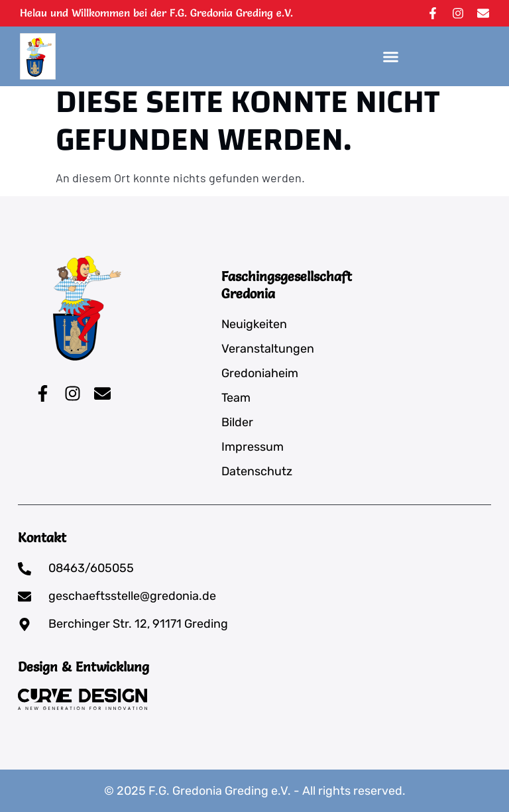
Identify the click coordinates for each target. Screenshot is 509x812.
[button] (391, 56)
